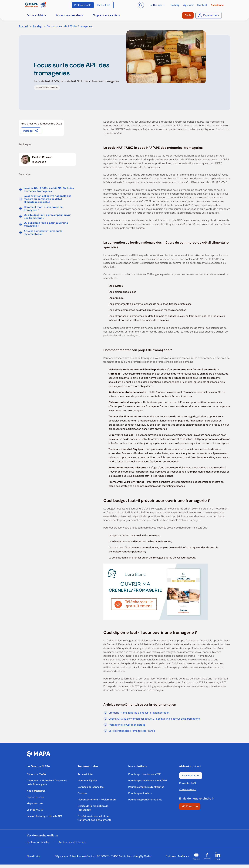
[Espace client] (209, 15)
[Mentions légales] (87, 781)
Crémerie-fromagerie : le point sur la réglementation (136, 713)
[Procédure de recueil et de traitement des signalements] (99, 818)
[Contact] (202, 5)
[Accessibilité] (85, 774)
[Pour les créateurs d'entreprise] (146, 787)
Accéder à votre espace (72, 842)
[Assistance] (217, 5)
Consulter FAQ (187, 783)
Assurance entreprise (70, 15)
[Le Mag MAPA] (35, 810)
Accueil (23, 26)
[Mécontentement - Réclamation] (97, 800)
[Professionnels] (83, 5)
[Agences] (188, 5)
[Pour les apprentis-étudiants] (145, 800)
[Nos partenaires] (36, 791)
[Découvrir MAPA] (36, 774)
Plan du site (33, 856)
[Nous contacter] (191, 776)
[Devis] (188, 15)
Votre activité (37, 15)
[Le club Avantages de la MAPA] (44, 816)
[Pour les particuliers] (140, 793)
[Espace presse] (35, 797)
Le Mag (37, 26)
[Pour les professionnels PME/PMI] (148, 781)
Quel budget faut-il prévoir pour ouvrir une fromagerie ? (47, 216)
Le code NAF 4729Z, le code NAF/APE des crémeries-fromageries (49, 189)
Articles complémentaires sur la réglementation (43, 232)
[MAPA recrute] (190, 806)
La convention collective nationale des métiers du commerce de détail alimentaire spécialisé (47, 199)
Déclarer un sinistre (38, 842)
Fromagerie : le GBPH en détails (124, 725)
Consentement (188, 789)
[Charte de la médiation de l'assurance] (99, 808)
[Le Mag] (175, 5)
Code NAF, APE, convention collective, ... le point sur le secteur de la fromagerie (152, 719)
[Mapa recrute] (35, 803)
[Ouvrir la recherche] (141, 5)
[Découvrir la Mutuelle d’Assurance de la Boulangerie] (48, 783)
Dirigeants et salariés (106, 15)
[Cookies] (82, 793)
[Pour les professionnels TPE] (145, 774)
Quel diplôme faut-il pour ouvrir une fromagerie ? (46, 224)
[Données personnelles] (91, 787)
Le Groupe (157, 5)
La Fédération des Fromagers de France (129, 731)
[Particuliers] (104, 5)
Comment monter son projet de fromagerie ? (43, 209)
